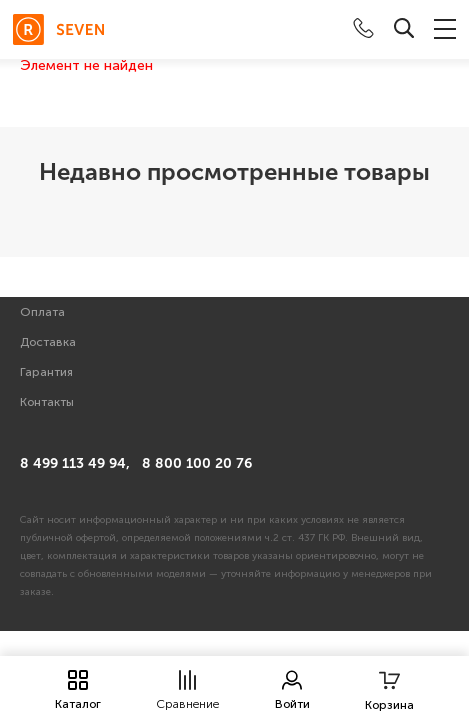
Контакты (47, 402)
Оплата (42, 312)
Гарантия (46, 372)
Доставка (48, 342)
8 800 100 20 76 (197, 463)
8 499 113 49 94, (75, 463)
